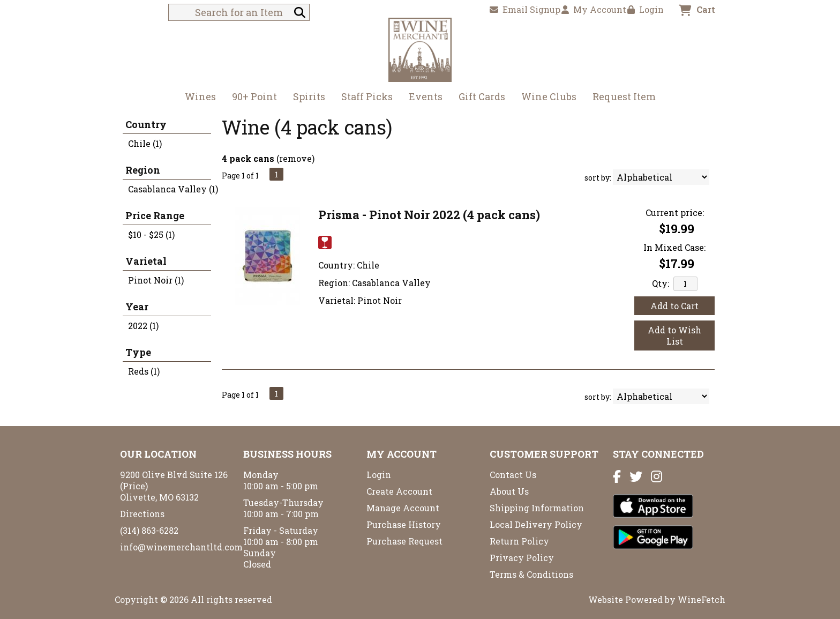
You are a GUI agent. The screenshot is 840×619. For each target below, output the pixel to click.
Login (646, 9)
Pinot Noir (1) (156, 280)
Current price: (675, 212)
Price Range (155, 215)
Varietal (146, 261)
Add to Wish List (674, 335)
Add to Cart (674, 306)
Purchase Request (404, 541)
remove (295, 158)
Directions (142, 514)
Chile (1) (145, 143)
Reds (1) (144, 371)
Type (138, 352)
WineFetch (702, 599)
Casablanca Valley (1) (173, 189)
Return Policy (519, 541)
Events (426, 96)
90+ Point (254, 96)
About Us (509, 491)
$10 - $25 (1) (151, 234)
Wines (197, 98)
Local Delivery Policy (536, 524)
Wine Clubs (545, 98)
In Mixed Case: (674, 247)
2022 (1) (143, 326)
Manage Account (403, 508)
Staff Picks (367, 96)
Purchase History (404, 524)
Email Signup (525, 9)
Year (137, 307)
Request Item (624, 96)
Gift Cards (482, 96)
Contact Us (513, 475)
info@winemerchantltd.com (181, 547)
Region (143, 170)
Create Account (399, 491)
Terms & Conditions (531, 574)
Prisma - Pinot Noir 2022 (429, 215)
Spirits (306, 98)
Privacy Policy (522, 558)
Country (146, 124)
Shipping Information (537, 508)
